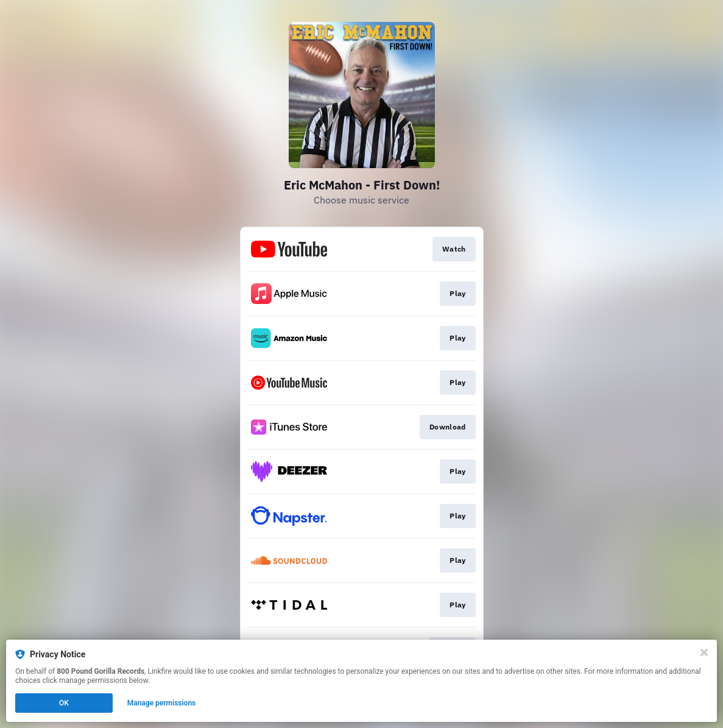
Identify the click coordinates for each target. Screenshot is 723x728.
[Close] (704, 652)
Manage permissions (162, 703)
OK (64, 703)
